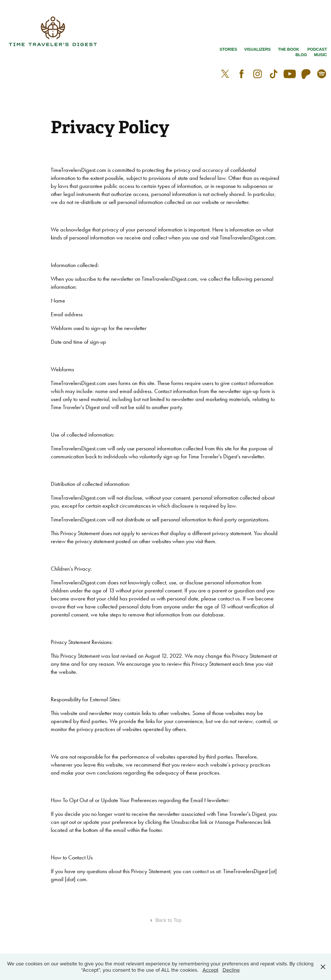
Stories (228, 49)
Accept (210, 970)
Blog (301, 55)
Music (321, 55)
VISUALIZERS (257, 49)
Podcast (317, 49)
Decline (231, 970)
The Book (289, 49)
